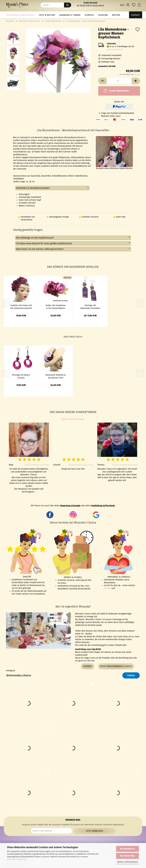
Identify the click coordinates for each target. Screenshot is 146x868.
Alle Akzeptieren (127, 849)
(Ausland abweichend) (115, 49)
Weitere (116, 15)
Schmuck (89, 15)
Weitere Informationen (128, 862)
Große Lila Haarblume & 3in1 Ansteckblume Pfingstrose (56, 307)
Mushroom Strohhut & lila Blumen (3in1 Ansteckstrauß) (56, 376)
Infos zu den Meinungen (73, 419)
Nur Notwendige (127, 856)
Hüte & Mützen (47, 15)
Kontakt (136, 15)
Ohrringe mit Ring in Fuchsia (21, 376)
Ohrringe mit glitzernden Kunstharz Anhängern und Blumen (90, 307)
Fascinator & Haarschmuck (21, 15)
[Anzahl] (119, 81)
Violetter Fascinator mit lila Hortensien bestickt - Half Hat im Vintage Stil (21, 307)
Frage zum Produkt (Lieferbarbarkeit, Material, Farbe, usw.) (118, 115)
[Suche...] (68, 5)
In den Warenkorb (116, 91)
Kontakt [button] (88, 666)
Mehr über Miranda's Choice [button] (116, 666)
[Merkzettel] (134, 5)
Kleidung (103, 15)
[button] (122, 5)
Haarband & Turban (70, 15)
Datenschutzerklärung (17, 859)
